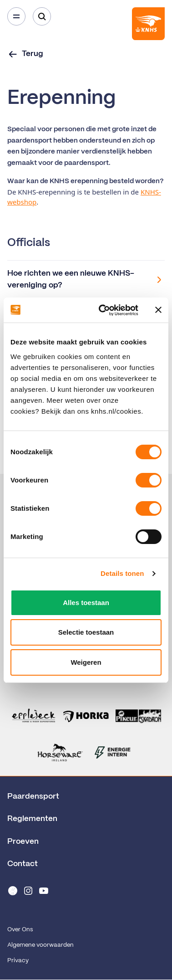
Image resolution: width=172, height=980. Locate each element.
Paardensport (33, 796)
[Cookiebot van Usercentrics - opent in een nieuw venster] (103, 310)
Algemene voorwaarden (40, 945)
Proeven (23, 841)
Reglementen (32, 819)
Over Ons (20, 930)
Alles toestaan (86, 603)
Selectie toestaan (86, 632)
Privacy (18, 961)
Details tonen (122, 573)
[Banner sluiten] (158, 310)
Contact (23, 864)
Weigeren (86, 662)
